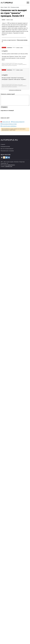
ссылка (12, 20)
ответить (8, 20)
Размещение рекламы (5, 149)
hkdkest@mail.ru (11, 167)
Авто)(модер (10, 48)
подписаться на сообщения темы (15, 90)
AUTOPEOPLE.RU (9, 142)
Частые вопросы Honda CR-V (19, 124)
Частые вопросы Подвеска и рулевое (9, 126)
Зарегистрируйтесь (5, 132)
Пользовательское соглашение (7, 153)
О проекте (3, 146)
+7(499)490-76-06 (8, 168)
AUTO (7, 3)
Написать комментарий (8, 94)
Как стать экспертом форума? (7, 151)
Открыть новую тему (6, 124)
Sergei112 (3, 20)
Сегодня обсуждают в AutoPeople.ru (9, 128)
